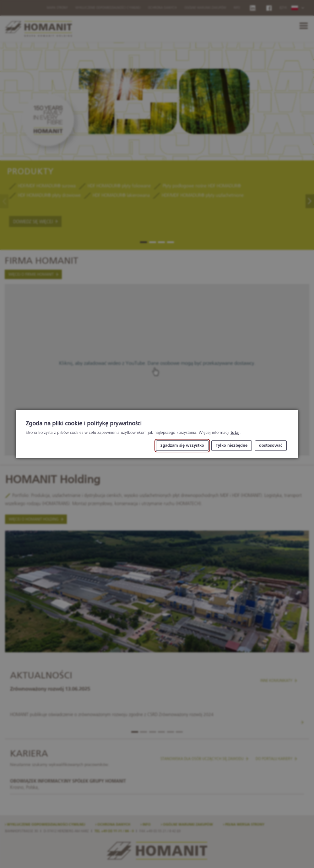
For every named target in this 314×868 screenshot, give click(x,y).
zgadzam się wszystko (182, 446)
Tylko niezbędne (232, 446)
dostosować (271, 446)
